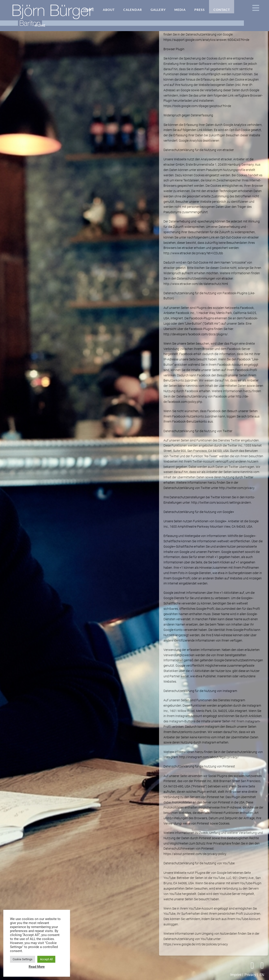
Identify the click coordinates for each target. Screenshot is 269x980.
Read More (37, 967)
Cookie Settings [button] (23, 959)
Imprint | (237, 975)
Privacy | (251, 975)
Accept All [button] (46, 959)
